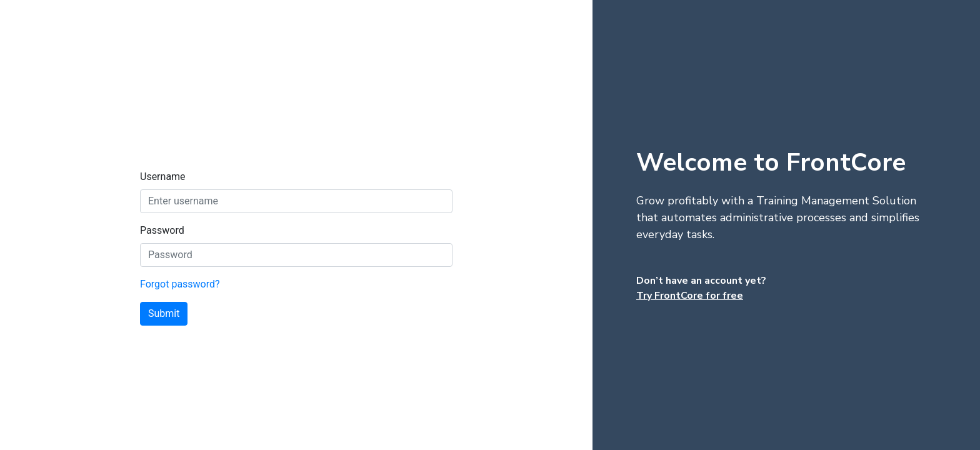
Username (163, 177)
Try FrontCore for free (690, 296)
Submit (164, 313)
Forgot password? (180, 284)
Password (162, 230)
